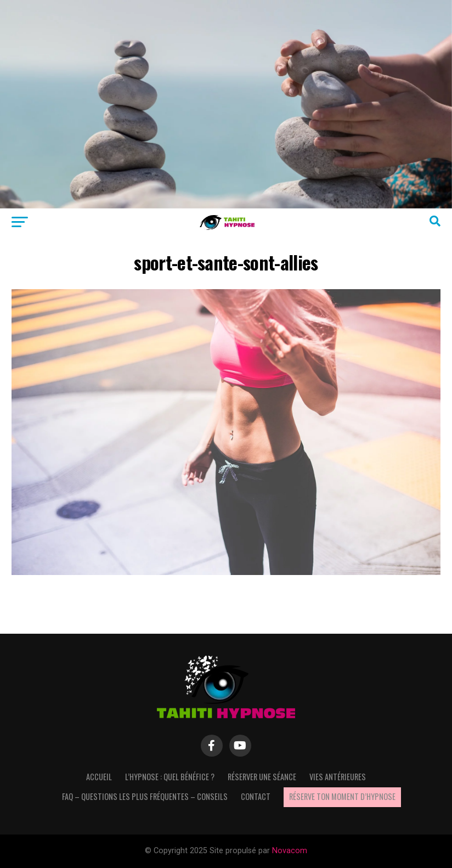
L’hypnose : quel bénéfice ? (170, 777)
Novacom (290, 851)
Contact (256, 796)
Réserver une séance (262, 777)
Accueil (99, 777)
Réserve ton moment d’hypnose (342, 796)
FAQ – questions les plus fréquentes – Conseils (145, 796)
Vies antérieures (338, 777)
